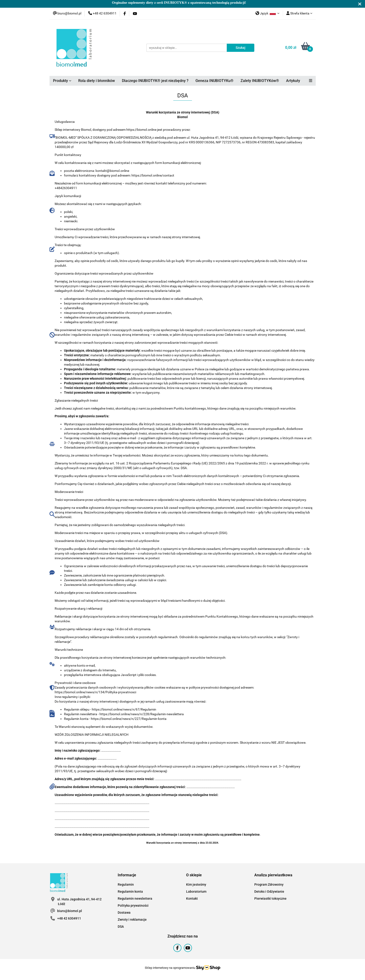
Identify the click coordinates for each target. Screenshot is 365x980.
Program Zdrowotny (269, 884)
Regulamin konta (130, 892)
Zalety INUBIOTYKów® (260, 81)
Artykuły (293, 81)
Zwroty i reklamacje (132, 920)
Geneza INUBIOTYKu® (214, 81)
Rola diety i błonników (97, 81)
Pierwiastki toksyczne (270, 899)
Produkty (62, 81)
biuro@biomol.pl (70, 911)
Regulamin (126, 884)
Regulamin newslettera (135, 899)
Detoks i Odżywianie (269, 892)
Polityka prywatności (133, 906)
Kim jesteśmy (196, 884)
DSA (121, 927)
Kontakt (192, 899)
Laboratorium (196, 892)
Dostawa (124, 913)
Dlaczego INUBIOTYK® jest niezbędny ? (155, 81)
